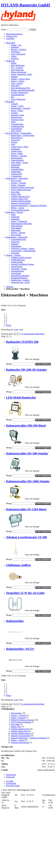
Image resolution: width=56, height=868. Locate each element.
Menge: (9, 364)
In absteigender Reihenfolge (33, 334)
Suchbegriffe (11, 783)
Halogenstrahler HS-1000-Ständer (28, 481)
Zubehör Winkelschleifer (21, 733)
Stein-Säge (15, 724)
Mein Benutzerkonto (14, 34)
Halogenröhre (15, 621)
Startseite (10, 287)
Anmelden (10, 38)
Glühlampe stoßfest (18, 565)
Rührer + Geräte (17, 740)
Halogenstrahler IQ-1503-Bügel (26, 509)
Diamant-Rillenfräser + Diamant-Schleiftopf (29, 738)
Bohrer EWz (16, 727)
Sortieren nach (7, 334)
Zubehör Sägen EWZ (19, 731)
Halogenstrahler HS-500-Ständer (27, 453)
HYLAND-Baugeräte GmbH (25, 5)
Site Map (10, 781)
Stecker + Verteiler (18, 715)
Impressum (10, 777)
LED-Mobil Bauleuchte (21, 397)
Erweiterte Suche (13, 786)
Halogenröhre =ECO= (20, 649)
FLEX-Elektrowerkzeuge (21, 722)
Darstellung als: (7, 330)
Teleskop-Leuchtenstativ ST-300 (26, 537)
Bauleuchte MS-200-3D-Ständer (26, 370)
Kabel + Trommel (18, 718)
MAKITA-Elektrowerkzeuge (22, 720)
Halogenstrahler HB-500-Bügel (26, 425)
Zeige (3, 336)
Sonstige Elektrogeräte (20, 742)
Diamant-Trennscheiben (21, 736)
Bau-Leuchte (16, 713)
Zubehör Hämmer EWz (20, 729)
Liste (16, 330)
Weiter (9, 325)
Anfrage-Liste (12, 36)
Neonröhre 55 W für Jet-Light (25, 593)
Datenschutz (11, 775)
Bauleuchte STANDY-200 (22, 342)
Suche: (4, 29)
